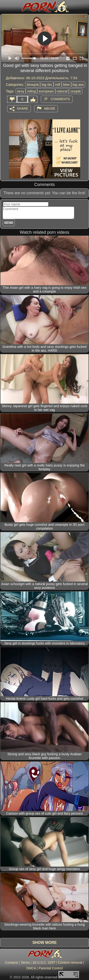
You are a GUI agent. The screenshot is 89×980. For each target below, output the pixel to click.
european (46, 91)
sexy (21, 91)
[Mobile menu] (4, 6)
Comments (60, 99)
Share (23, 108)
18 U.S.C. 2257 (44, 963)
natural (62, 91)
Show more (44, 943)
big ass (78, 84)
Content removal (70, 963)
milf (58, 84)
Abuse (49, 108)
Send (9, 223)
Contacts (12, 963)
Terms (25, 963)
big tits (47, 84)
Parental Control (51, 968)
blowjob (33, 84)
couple (75, 91)
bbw (66, 84)
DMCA (31, 968)
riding (31, 91)
